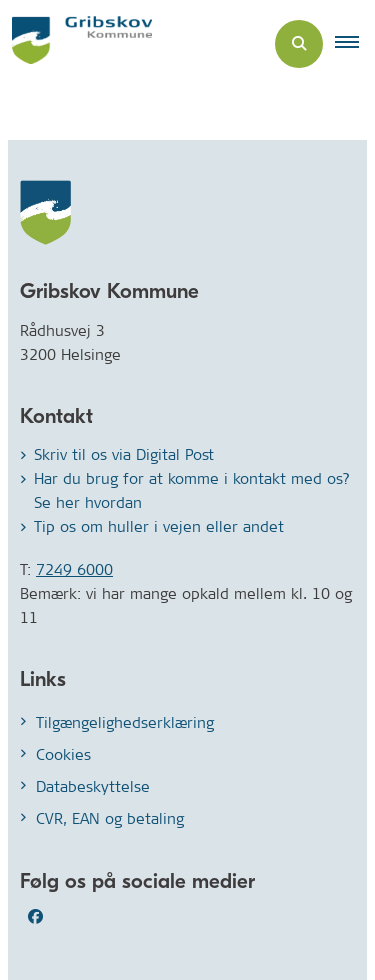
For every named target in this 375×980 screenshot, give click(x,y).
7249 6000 (74, 569)
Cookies (63, 754)
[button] (355, 44)
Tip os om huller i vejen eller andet (159, 526)
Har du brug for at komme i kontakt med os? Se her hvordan (192, 490)
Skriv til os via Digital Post (124, 454)
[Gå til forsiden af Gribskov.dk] (76, 43)
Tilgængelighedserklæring (125, 722)
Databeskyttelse (93, 786)
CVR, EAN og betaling (110, 818)
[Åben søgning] (299, 44)
